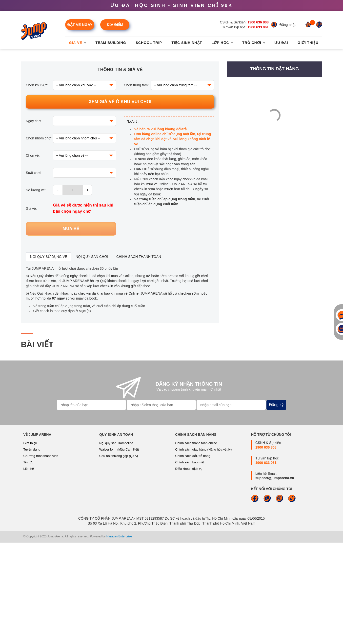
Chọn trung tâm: (136, 187)
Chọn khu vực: (37, 187)
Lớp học (222, 43)
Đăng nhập (288, 25)
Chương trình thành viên (41, 558)
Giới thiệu (308, 43)
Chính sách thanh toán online (196, 545)
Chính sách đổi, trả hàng (193, 558)
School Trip (149, 43)
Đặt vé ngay (80, 25)
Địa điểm (115, 25)
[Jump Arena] (35, 31)
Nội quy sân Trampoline (116, 545)
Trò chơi (253, 43)
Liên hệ (29, 570)
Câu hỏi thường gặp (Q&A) (119, 558)
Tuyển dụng (32, 551)
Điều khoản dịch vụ (189, 570)
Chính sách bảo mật (190, 564)
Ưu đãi (281, 43)
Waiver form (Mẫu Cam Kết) (119, 551)
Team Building (111, 43)
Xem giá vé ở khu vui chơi (120, 203)
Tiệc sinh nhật (187, 43)
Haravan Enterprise (119, 638)
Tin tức (28, 564)
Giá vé (77, 43)
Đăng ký (276, 506)
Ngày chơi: (34, 223)
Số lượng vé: (36, 292)
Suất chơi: (34, 274)
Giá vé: (31, 310)
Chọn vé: (33, 257)
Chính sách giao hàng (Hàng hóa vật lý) (204, 551)
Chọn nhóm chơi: (39, 240)
